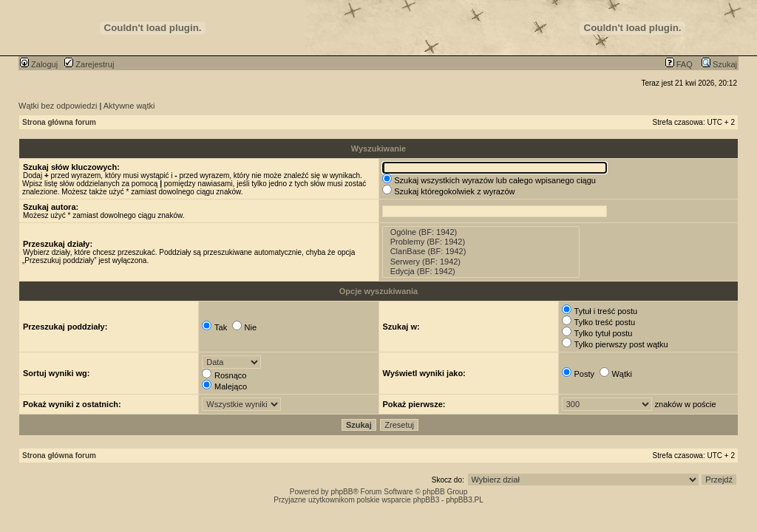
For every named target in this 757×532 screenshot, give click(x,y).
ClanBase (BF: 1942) (481, 252)
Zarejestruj (89, 64)
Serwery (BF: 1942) (481, 262)
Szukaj (719, 64)
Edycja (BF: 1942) (481, 272)
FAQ (679, 64)
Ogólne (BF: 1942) (481, 232)
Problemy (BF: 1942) (481, 242)
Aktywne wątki (129, 106)
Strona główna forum (59, 122)
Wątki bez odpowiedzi (58, 106)
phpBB (342, 492)
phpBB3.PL (465, 500)
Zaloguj (39, 64)
